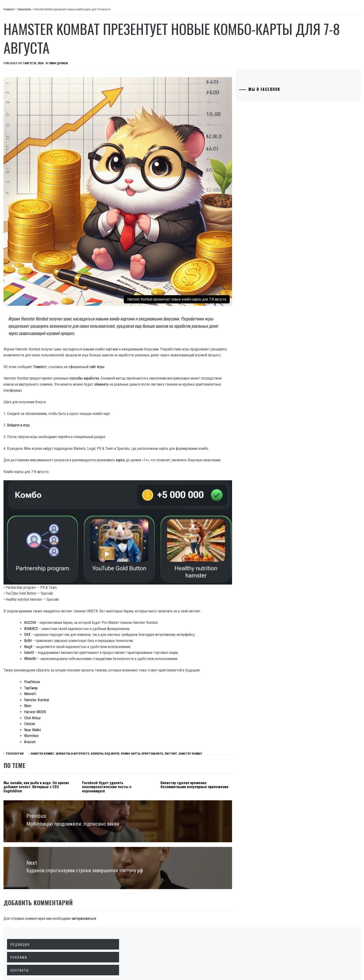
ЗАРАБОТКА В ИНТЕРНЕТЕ (118, 729)
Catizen (100, 693)
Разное (24, 119)
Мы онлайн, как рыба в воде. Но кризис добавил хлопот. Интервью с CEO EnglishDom (100, 762)
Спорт (23, 129)
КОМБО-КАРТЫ (176, 729)
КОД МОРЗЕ (157, 729)
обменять (227, 345)
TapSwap (101, 657)
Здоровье (26, 108)
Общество (27, 57)
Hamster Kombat (107, 669)
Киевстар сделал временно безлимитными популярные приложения (224, 762)
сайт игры (167, 327)
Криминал (27, 67)
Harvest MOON (105, 681)
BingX (98, 610)
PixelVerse (102, 651)
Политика (27, 36)
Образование (29, 77)
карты (191, 426)
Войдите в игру (89, 386)
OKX (97, 592)
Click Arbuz (103, 687)
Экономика (28, 46)
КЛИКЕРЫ (142, 729)
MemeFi (100, 663)
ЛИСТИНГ (216, 729)
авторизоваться (154, 885)
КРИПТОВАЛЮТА (197, 729)
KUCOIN (100, 580)
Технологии (28, 88)
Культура (26, 98)
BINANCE (101, 586)
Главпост (40, 12)
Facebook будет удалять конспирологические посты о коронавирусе (162, 762)
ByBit (98, 604)
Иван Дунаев (129, 63)
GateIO (99, 616)
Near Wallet (103, 699)
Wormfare (102, 705)
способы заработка (154, 339)
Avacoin (100, 711)
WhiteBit (100, 622)
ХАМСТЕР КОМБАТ (236, 729)
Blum (98, 675)
